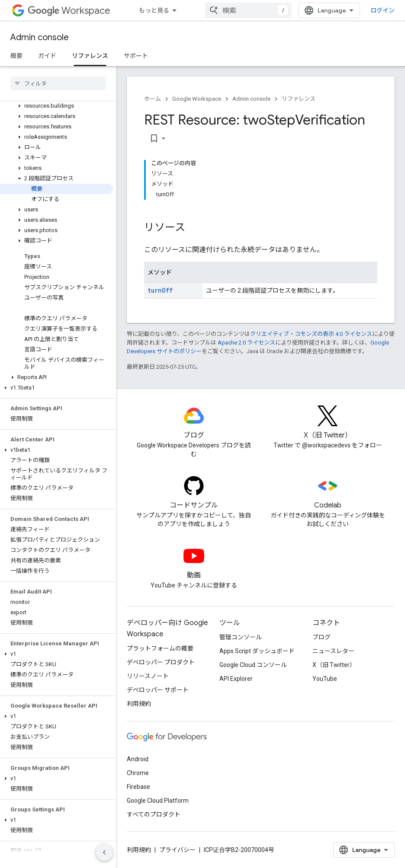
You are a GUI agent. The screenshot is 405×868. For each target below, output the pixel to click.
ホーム (153, 99)
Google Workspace (197, 99)
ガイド (47, 56)
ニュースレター (333, 651)
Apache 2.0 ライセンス (246, 343)
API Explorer (236, 679)
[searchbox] (58, 83)
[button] (56, 106)
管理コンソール (241, 637)
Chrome (138, 773)
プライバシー (177, 850)
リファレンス (299, 99)
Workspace (69, 11)
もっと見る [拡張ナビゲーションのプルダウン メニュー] (154, 10)
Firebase (138, 787)
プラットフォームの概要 (160, 648)
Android (138, 759)
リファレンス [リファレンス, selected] (90, 56)
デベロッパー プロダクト (161, 662)
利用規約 (139, 704)
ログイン (382, 10)
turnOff (160, 290)
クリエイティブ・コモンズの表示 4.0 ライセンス (311, 334)
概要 (16, 56)
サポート (136, 56)
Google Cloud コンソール (253, 665)
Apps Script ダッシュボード (257, 651)
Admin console (40, 37)
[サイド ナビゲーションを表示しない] (104, 852)
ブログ (321, 637)
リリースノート (148, 676)
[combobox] (248, 10)
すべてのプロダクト (154, 814)
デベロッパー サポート (158, 690)
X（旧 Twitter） (334, 665)
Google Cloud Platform (158, 801)
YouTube (325, 679)
